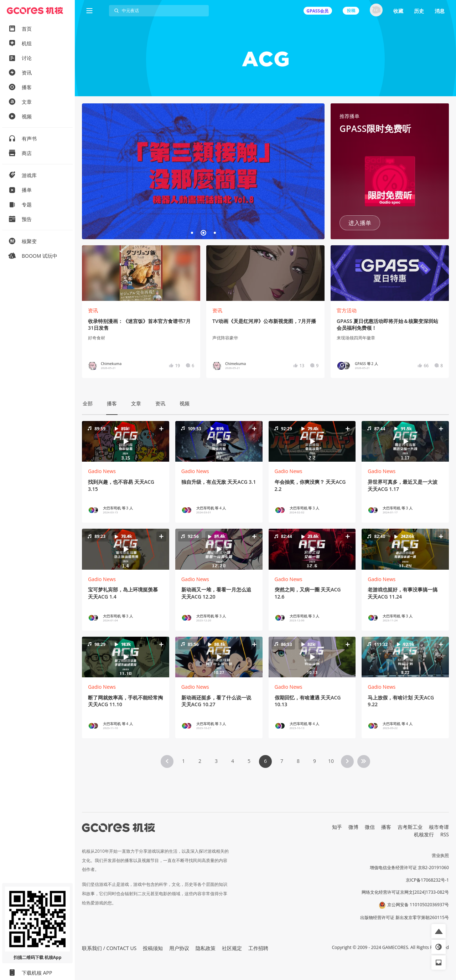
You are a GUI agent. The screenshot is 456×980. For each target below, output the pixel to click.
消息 (440, 11)
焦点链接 (203, 171)
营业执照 (440, 855)
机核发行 (424, 834)
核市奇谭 (439, 827)
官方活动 (347, 310)
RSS (445, 834)
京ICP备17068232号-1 (427, 880)
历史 (419, 11)
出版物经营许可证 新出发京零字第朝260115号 (405, 917)
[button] (125, 441)
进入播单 (360, 223)
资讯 (93, 310)
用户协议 (179, 948)
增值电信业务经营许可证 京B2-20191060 (409, 868)
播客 (386, 827)
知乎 (337, 827)
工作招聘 (258, 948)
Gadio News (102, 471)
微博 (353, 827)
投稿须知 (153, 948)
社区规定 (232, 948)
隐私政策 (206, 948)
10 (331, 761)
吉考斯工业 (410, 827)
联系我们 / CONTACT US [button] (109, 948)
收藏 (398, 11)
